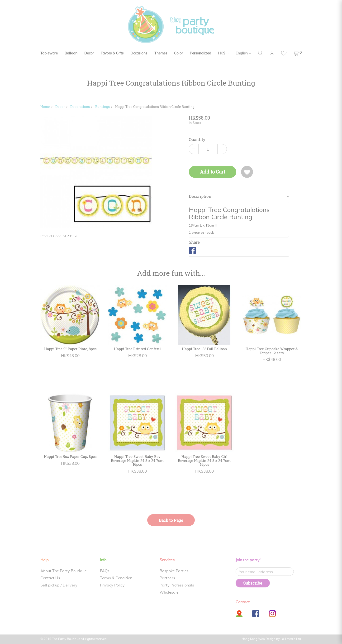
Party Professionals (177, 585)
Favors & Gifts (112, 53)
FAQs (105, 571)
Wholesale (169, 592)
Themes (161, 53)
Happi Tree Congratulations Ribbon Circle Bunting (155, 107)
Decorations (80, 107)
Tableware (49, 53)
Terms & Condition (116, 578)
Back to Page (171, 520)
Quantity (197, 140)
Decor (89, 53)
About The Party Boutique (64, 571)
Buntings (102, 107)
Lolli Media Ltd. (291, 639)
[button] (297, 53)
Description (200, 196)
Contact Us (50, 578)
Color (178, 53)
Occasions (139, 53)
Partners (167, 578)
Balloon (71, 53)
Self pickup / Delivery (59, 585)
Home (45, 107)
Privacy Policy (112, 585)
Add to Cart (213, 172)
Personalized (200, 53)
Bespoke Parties (174, 571)
